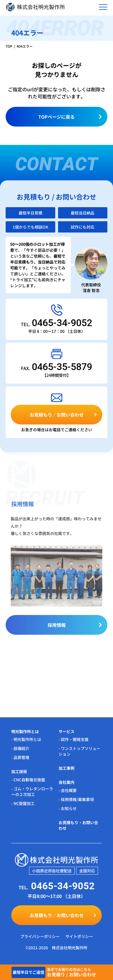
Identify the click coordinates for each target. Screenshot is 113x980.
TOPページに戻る (56, 117)
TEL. (56, 324)
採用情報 (57, 627)
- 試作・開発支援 (74, 739)
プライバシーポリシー (40, 936)
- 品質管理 (20, 757)
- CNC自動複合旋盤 (28, 780)
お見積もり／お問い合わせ (57, 415)
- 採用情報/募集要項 (76, 799)
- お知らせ (68, 808)
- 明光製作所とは (26, 739)
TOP (9, 46)
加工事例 (67, 768)
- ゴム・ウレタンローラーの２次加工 (32, 791)
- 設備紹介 (20, 748)
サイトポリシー (79, 936)
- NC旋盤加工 (23, 803)
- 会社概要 (68, 790)
